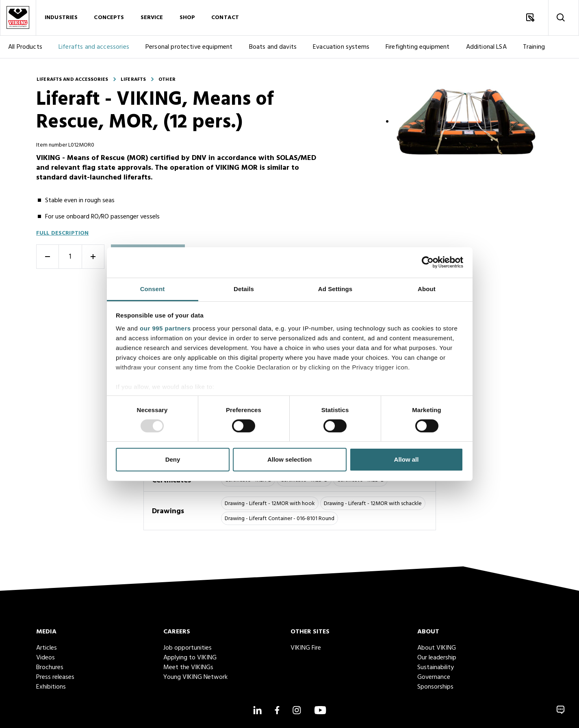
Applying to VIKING (190, 658)
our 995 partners (165, 328)
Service (152, 18)
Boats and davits (273, 48)
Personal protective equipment (189, 48)
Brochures (50, 668)
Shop (188, 18)
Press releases (55, 677)
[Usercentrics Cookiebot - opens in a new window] (428, 262)
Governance (434, 677)
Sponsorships (435, 687)
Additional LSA (486, 48)
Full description (62, 233)
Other (167, 80)
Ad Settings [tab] (335, 288)
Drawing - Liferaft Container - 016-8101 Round (280, 519)
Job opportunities (188, 648)
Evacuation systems (341, 48)
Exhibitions (51, 687)
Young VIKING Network (195, 677)
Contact (225, 18)
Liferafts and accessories (94, 48)
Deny (173, 459)
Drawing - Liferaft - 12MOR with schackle (373, 504)
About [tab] (427, 288)
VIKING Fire (306, 648)
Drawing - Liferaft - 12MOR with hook (270, 504)
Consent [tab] (153, 288)
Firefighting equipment (418, 48)
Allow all (407, 459)
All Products (25, 48)
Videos (46, 658)
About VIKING (437, 648)
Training (534, 48)
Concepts (109, 18)
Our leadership (437, 658)
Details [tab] (244, 288)
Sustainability (436, 668)
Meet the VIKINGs (188, 668)
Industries (61, 18)
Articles (47, 648)
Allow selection (289, 459)
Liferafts (133, 80)
